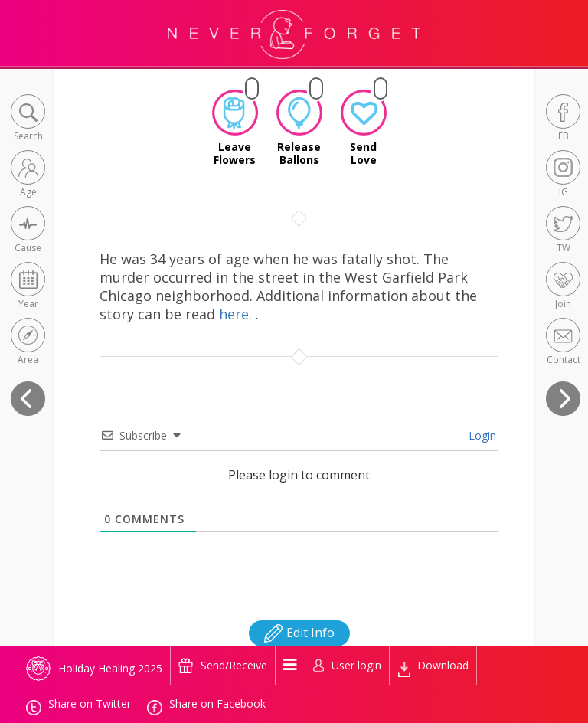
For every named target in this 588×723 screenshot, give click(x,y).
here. (237, 314)
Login (481, 435)
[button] (28, 119)
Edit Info (299, 633)
